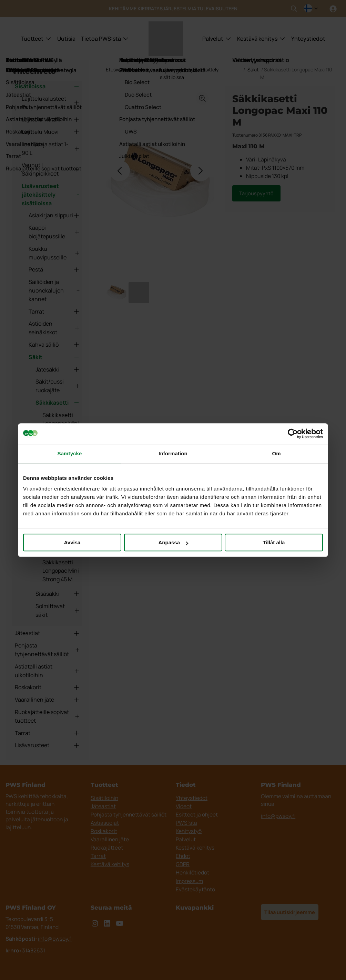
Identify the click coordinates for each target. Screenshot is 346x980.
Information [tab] (173, 453)
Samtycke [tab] (70, 453)
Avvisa (72, 542)
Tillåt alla (274, 542)
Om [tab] (276, 453)
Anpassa (173, 542)
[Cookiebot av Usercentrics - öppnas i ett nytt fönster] (293, 434)
